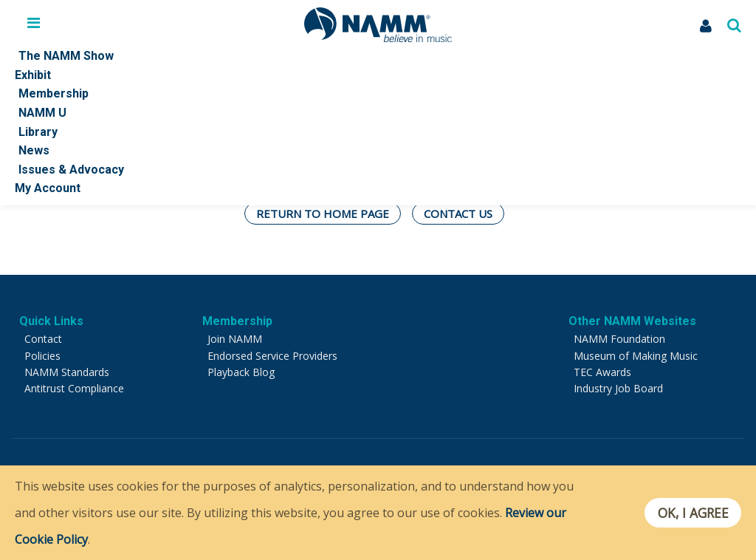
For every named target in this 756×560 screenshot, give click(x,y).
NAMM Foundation (619, 339)
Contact (43, 339)
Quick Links (51, 321)
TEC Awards (602, 372)
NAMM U (42, 113)
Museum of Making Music (636, 356)
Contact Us (458, 214)
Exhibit (33, 75)
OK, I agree (692, 513)
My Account (48, 188)
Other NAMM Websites (632, 321)
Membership (54, 93)
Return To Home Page (323, 214)
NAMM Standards (67, 372)
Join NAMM (235, 339)
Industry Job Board (618, 388)
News (34, 150)
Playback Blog (241, 372)
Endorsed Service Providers (272, 356)
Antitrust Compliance (74, 388)
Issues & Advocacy (71, 170)
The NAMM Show (66, 56)
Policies (42, 356)
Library (38, 132)
